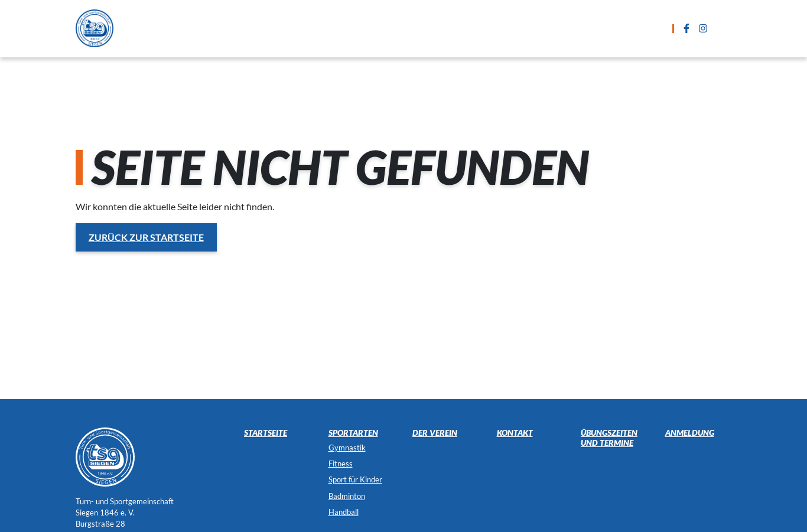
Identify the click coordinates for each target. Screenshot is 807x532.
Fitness (341, 464)
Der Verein (649, 28)
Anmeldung (515, 28)
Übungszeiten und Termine (405, 28)
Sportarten (294, 28)
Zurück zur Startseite (146, 237)
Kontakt (584, 28)
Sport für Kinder (355, 479)
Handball (344, 512)
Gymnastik (347, 448)
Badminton (347, 496)
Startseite (222, 28)
